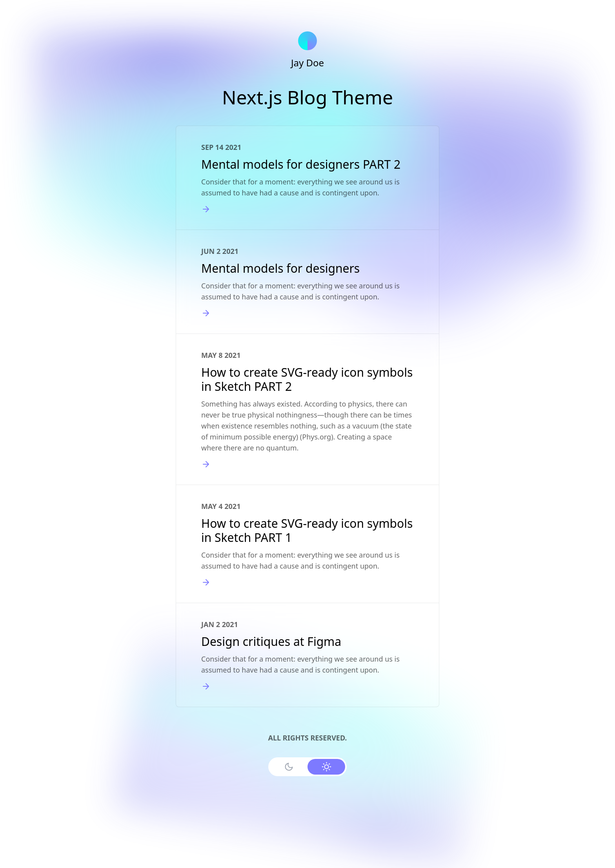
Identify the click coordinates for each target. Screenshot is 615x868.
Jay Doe (307, 63)
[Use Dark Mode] (289, 767)
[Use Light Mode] (326, 767)
